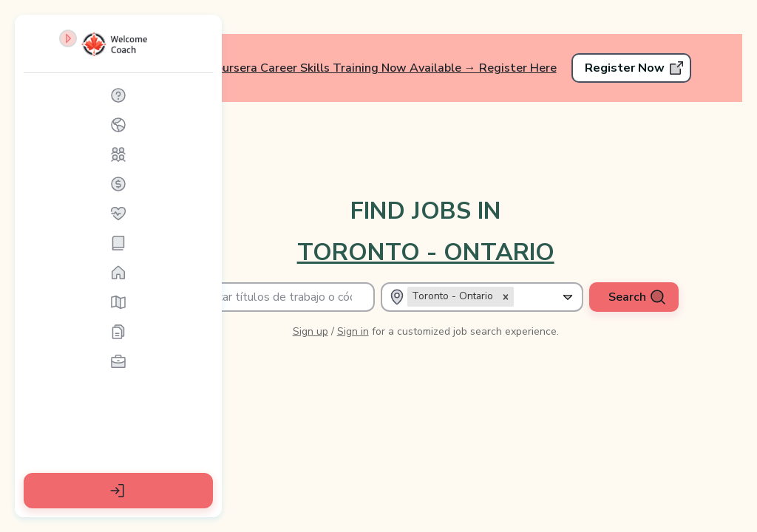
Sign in (417, 303)
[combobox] (559, 269)
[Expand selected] (574, 269)
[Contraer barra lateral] (195, 50)
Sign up (374, 303)
